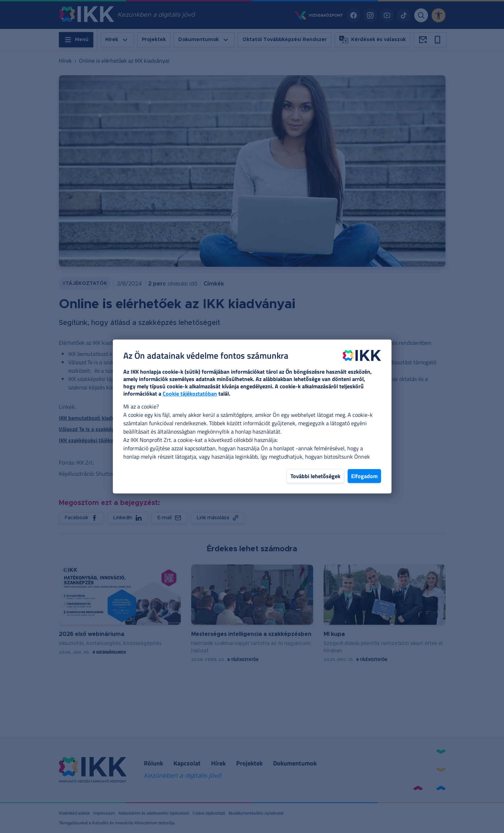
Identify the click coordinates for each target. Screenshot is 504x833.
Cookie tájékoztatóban (190, 394)
